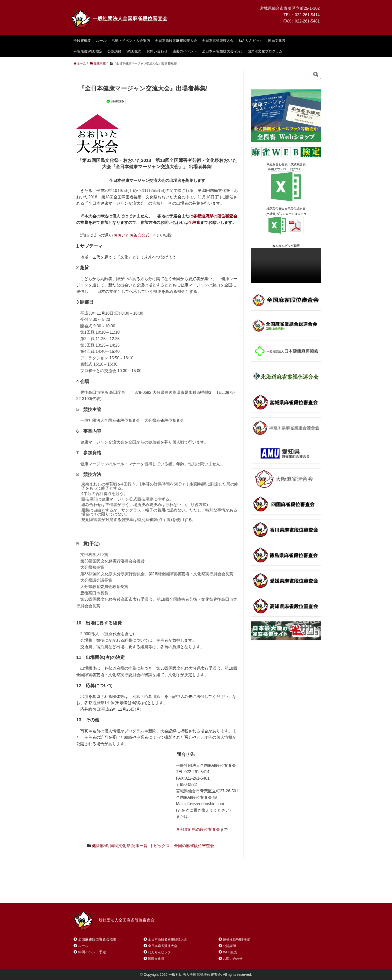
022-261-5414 (307, 15)
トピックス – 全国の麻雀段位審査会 (182, 846)
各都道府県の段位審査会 (215, 216)
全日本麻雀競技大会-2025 (222, 51)
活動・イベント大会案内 (131, 40)
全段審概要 (82, 40)
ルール (101, 40)
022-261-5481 (307, 21)
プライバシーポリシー (185, 892)
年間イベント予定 (92, 952)
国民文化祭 (277, 40)
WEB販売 (134, 51)
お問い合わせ (157, 51)
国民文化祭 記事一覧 (129, 846)
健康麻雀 (100, 846)
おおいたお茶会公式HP (134, 235)
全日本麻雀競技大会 (218, 40)
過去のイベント (185, 51)
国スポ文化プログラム (265, 51)
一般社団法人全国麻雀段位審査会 (119, 18)
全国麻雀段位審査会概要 (97, 939)
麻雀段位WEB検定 (88, 51)
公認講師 (114, 51)
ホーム (86, 892)
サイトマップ (146, 892)
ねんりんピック (251, 40)
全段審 (194, 223)
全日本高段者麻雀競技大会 (176, 40)
